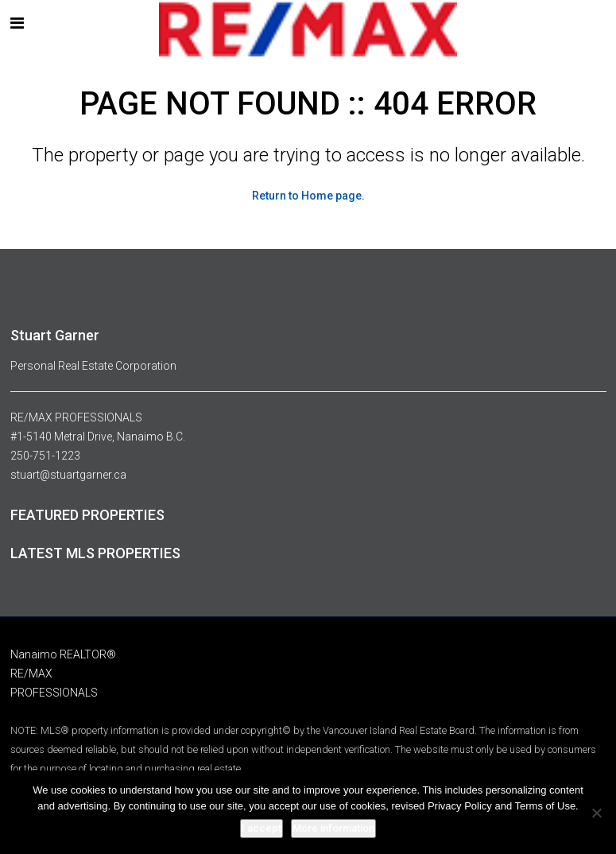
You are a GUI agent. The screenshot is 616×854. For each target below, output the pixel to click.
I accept (262, 828)
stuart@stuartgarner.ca (68, 475)
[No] (596, 813)
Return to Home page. (308, 196)
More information (333, 828)
